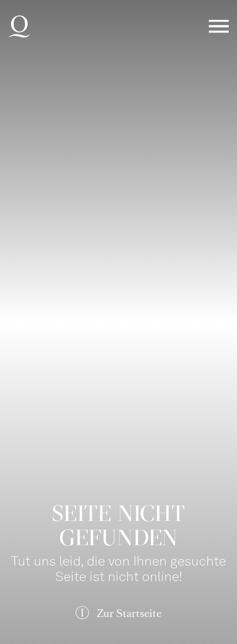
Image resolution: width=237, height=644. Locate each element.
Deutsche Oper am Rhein (19, 26)
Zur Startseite (129, 613)
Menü (219, 27)
